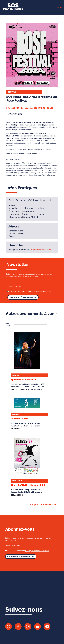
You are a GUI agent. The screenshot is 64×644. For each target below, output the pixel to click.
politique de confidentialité (39, 292)
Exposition (17, 481)
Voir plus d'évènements (41, 504)
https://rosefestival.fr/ (41, 250)
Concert (16, 375)
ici (52, 149)
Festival (12, 92)
